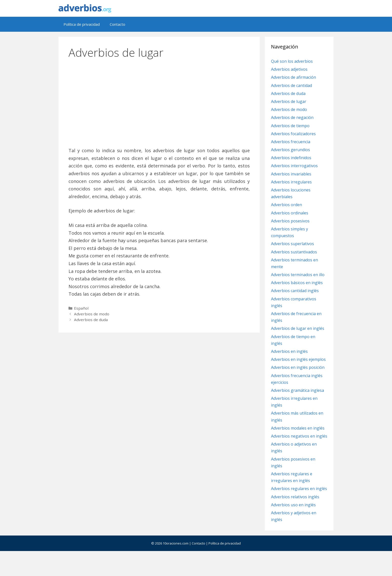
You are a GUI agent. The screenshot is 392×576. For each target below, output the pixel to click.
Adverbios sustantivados (294, 252)
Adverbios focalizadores (293, 134)
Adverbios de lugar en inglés (298, 328)
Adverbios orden (286, 205)
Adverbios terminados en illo (298, 275)
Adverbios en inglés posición (298, 367)
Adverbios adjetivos (289, 69)
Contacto (117, 24)
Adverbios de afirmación (293, 77)
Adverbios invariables (291, 174)
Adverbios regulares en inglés (299, 489)
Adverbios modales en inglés (298, 428)
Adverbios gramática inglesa (297, 390)
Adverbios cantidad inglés (295, 291)
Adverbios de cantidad (291, 85)
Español (81, 308)
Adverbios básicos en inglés (297, 283)
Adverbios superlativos (292, 244)
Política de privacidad (82, 24)
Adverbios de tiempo (290, 126)
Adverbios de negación (292, 117)
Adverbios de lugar (289, 101)
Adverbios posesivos (290, 221)
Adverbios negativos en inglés (299, 436)
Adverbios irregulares (291, 182)
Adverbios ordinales (290, 213)
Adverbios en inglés (289, 351)
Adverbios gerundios (290, 150)
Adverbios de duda (91, 320)
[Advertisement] (159, 101)
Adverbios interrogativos (294, 166)
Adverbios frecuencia (291, 142)
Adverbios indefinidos (291, 158)
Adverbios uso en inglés (293, 505)
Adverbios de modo (92, 314)
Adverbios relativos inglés (295, 497)
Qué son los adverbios (292, 61)
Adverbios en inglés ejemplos (298, 359)
